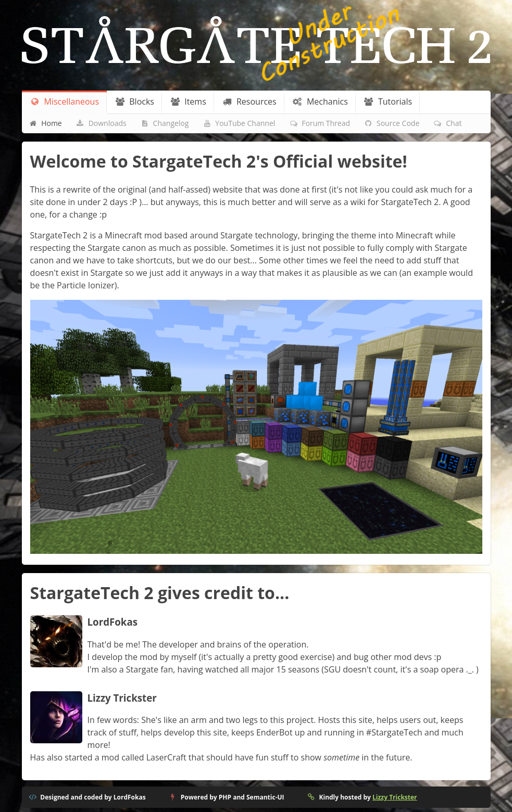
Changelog (164, 123)
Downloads (101, 123)
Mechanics (320, 102)
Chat (448, 123)
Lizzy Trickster (395, 797)
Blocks (134, 102)
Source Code (392, 123)
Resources (249, 102)
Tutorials (388, 102)
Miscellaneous (64, 102)
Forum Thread (320, 123)
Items (188, 102)
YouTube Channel (239, 123)
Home (45, 123)
